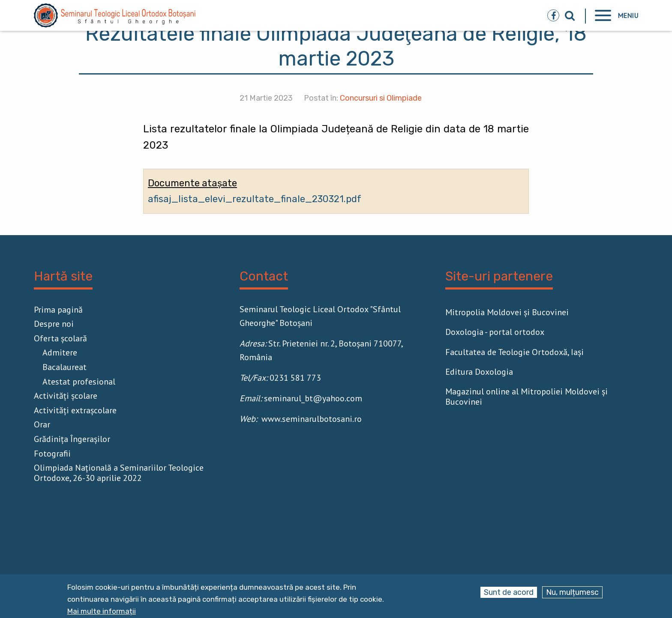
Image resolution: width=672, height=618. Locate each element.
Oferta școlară (60, 338)
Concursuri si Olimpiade (381, 98)
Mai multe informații (102, 611)
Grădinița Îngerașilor (72, 439)
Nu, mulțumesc (572, 592)
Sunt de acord (509, 592)
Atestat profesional (79, 382)
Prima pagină (58, 310)
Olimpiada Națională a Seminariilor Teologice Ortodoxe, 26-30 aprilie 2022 (119, 473)
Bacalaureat (64, 367)
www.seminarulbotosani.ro (312, 419)
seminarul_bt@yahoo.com (313, 398)
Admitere (60, 352)
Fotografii (52, 454)
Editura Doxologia (479, 372)
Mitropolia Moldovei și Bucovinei (507, 312)
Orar (42, 424)
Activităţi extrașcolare (75, 410)
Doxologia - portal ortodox (495, 332)
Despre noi (54, 324)
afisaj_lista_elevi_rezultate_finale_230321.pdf (255, 199)
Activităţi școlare (66, 396)
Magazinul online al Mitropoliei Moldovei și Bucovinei (526, 397)
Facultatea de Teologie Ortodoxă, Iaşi (514, 352)
